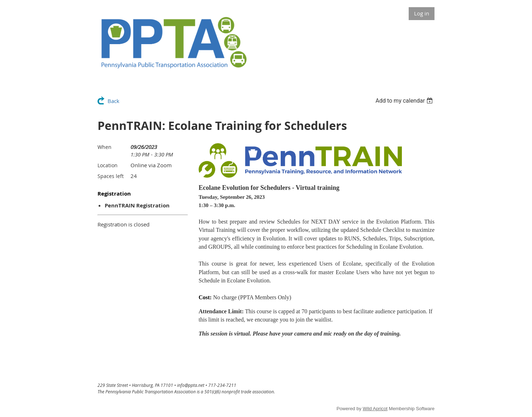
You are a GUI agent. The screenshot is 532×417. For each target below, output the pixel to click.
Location (108, 165)
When (104, 147)
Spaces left (111, 176)
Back (113, 101)
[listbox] (405, 101)
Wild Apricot (375, 409)
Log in (422, 13)
